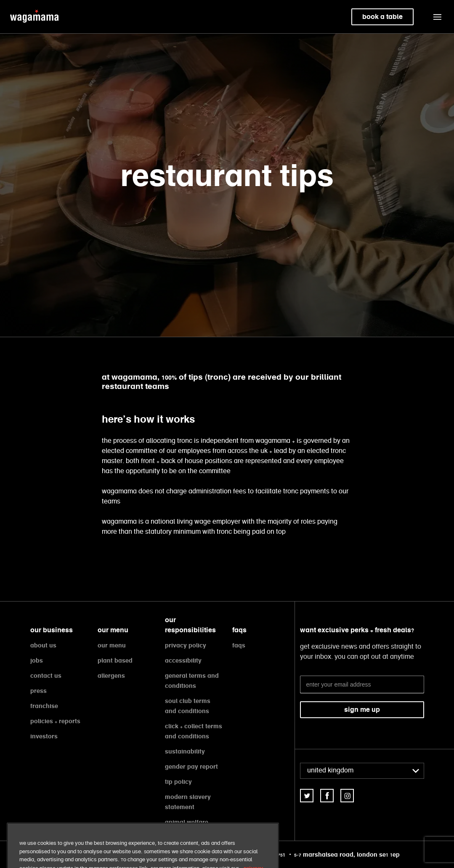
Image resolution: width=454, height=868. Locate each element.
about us (43, 645)
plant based (115, 660)
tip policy (178, 782)
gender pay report (191, 767)
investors (44, 736)
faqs (239, 645)
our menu (112, 645)
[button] (437, 17)
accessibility (183, 660)
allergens (111, 676)
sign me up (362, 710)
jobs (37, 660)
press (38, 691)
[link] (307, 796)
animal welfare (187, 822)
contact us (46, 676)
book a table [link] (382, 17)
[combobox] (362, 771)
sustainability (185, 751)
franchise (44, 706)
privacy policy (186, 645)
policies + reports (55, 721)
